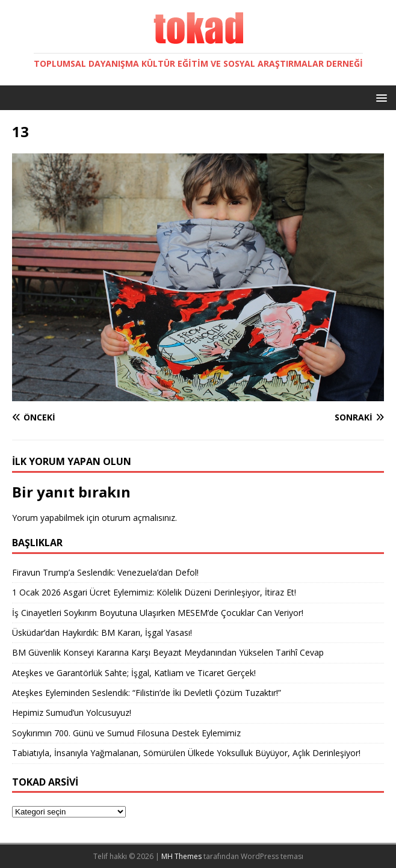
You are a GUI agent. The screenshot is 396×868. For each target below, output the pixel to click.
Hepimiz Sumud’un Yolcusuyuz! (72, 713)
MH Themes (181, 856)
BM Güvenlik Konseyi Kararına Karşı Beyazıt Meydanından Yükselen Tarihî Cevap (168, 652)
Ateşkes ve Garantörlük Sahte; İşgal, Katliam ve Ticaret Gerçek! (134, 673)
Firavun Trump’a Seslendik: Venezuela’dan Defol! (105, 572)
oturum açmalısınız (138, 518)
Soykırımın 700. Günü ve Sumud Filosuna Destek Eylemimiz (126, 733)
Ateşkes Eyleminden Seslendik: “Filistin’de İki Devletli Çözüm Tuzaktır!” (147, 693)
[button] (379, 97)
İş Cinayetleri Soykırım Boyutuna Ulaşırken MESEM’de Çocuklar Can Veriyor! (158, 613)
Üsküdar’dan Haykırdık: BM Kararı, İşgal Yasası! (102, 633)
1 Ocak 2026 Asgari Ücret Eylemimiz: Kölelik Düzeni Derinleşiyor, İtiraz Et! (154, 592)
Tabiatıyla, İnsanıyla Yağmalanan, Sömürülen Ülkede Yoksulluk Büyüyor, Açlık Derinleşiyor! (186, 753)
